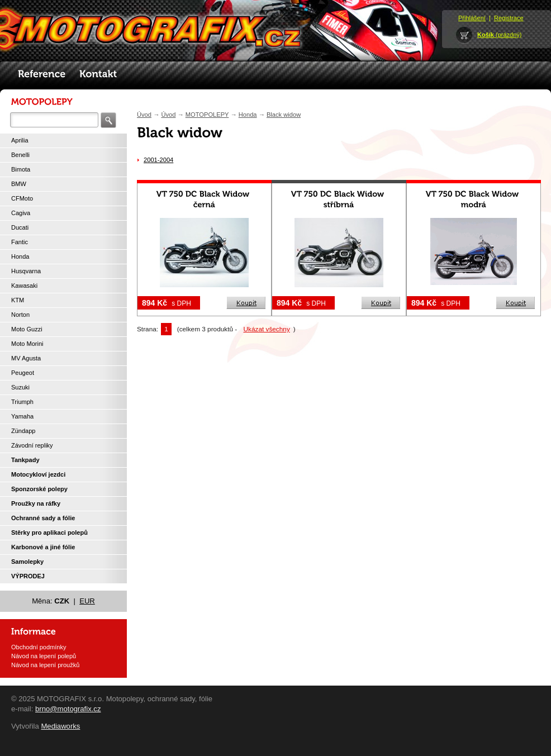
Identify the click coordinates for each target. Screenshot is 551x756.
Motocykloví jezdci (38, 474)
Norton (20, 315)
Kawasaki (24, 286)
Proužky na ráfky (36, 503)
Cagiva (21, 213)
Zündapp (23, 431)
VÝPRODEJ (28, 576)
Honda (20, 256)
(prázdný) (500, 35)
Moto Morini (27, 344)
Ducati (20, 227)
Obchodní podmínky (39, 647)
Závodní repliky (32, 445)
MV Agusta (26, 358)
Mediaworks (60, 726)
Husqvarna (26, 271)
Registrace (509, 18)
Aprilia (20, 140)
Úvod (144, 115)
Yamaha (22, 416)
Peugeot (23, 373)
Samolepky (27, 562)
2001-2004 (158, 160)
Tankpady (25, 460)
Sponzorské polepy (39, 489)
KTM (18, 300)
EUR (87, 601)
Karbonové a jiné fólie (43, 547)
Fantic (20, 242)
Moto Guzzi (27, 329)
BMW (19, 184)
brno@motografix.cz (68, 709)
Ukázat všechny (267, 329)
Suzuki (20, 387)
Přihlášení (472, 18)
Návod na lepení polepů (44, 656)
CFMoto (22, 198)
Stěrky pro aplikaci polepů (49, 532)
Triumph (22, 402)
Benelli (20, 155)
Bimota (21, 169)
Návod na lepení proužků (45, 665)
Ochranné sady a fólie (43, 518)
